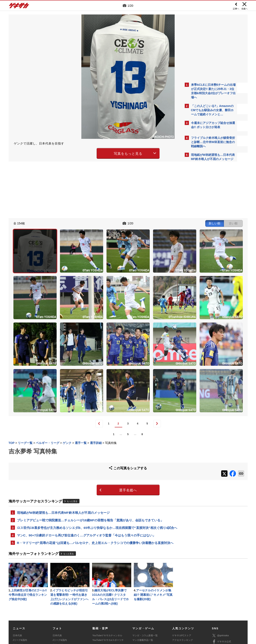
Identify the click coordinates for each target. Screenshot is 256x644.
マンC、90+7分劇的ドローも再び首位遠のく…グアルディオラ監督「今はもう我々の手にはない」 (86, 480)
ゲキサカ (19, 7)
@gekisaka (220, 583)
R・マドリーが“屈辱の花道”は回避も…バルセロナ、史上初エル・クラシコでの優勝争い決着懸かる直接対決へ (95, 488)
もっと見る (72, 440)
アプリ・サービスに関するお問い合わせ (137, 618)
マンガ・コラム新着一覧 (145, 583)
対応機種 (67, 613)
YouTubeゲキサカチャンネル (107, 583)
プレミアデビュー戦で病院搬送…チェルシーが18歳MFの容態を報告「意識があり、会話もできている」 (90, 460)
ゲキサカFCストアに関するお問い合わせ (184, 618)
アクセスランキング (183, 587)
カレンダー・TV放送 (183, 592)
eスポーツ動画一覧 (142, 601)
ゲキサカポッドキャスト (105, 597)
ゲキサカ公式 (222, 589)
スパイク (17, 601)
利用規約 (137, 613)
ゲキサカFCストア (182, 583)
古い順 (160, 223)
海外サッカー (20, 597)
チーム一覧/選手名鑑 (183, 597)
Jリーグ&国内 (20, 587)
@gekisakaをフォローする (208, 229)
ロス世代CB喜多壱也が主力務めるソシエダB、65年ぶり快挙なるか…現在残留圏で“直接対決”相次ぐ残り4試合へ (96, 470)
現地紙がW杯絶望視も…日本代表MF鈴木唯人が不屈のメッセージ (63, 452)
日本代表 (17, 583)
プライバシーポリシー (158, 613)
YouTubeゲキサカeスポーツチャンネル (108, 590)
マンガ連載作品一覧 (143, 587)
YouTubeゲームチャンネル (226, 601)
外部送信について (184, 613)
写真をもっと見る (91, 153)
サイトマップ (120, 613)
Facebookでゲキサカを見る (209, 237)
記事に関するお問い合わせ (97, 618)
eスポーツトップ (141, 592)
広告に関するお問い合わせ (64, 618)
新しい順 (141, 223)
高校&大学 (18, 592)
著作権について (85, 613)
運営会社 (103, 613)
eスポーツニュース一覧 (144, 597)
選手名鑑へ (91, 429)
